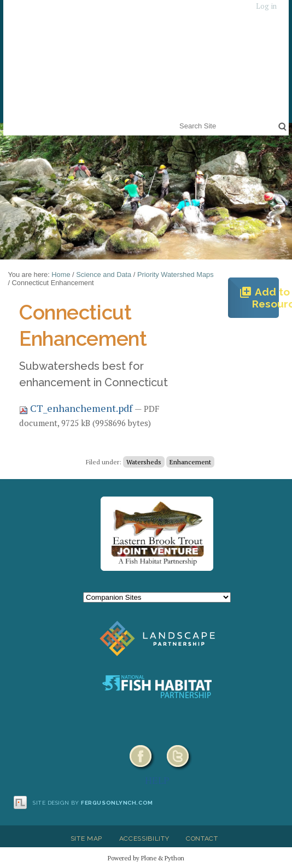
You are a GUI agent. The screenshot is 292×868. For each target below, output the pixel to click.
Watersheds (144, 462)
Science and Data (104, 274)
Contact (202, 839)
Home (61, 274)
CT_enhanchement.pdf (77, 408)
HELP (157, 780)
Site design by (93, 803)
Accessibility (144, 839)
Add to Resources (259, 298)
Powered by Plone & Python (146, 858)
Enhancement (190, 462)
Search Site (177, 119)
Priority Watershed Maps (176, 274)
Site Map (86, 839)
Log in (266, 6)
